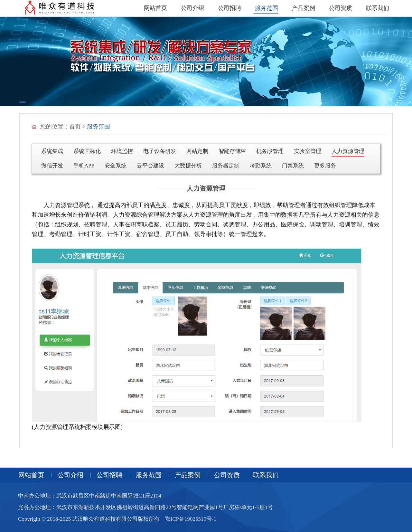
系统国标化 (87, 151)
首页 (75, 127)
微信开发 (52, 166)
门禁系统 (293, 166)
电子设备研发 (160, 151)
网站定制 (197, 151)
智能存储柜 (232, 151)
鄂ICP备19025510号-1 (191, 519)
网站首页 (155, 8)
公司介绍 (192, 8)
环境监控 (122, 151)
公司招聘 (229, 8)
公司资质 (341, 8)
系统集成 (52, 151)
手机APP (84, 166)
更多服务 (325, 166)
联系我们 (378, 8)
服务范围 (267, 8)
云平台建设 (150, 166)
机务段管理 (270, 151)
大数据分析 (188, 166)
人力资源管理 (348, 151)
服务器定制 (226, 166)
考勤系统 (261, 166)
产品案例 (304, 8)
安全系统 (116, 166)
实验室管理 (308, 151)
